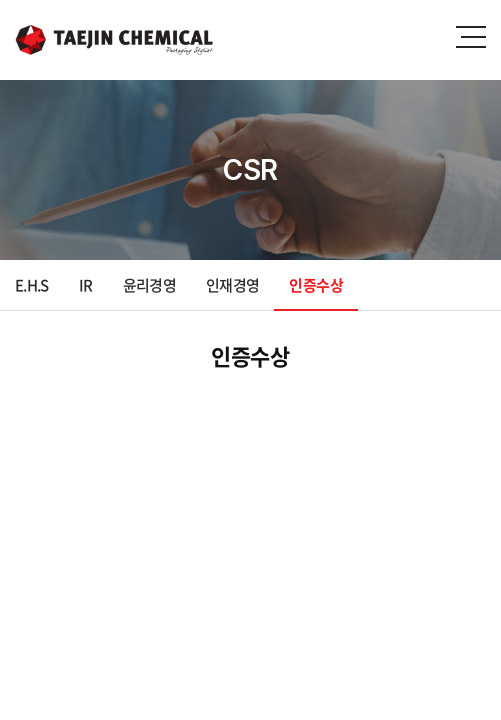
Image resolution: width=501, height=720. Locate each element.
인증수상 (315, 285)
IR (86, 285)
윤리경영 (149, 285)
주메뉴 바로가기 (0, 0)
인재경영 (232, 285)
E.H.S (32, 285)
